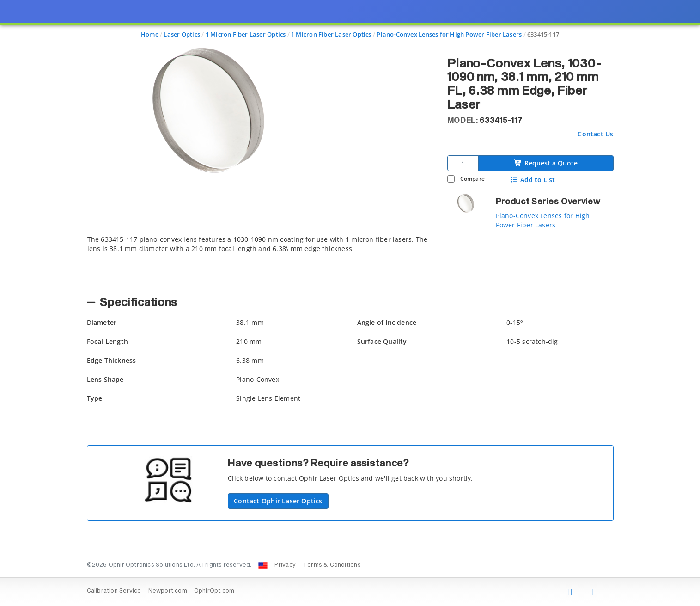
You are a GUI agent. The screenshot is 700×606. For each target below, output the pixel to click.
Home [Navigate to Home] (150, 34)
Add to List (533, 180)
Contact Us (595, 134)
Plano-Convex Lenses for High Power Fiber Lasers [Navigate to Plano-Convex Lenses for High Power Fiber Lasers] (449, 34)
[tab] (260, 259)
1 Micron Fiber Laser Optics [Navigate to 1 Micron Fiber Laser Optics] (246, 34)
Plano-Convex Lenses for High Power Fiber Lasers (543, 220)
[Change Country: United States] (263, 565)
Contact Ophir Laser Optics (278, 501)
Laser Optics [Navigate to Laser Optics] (182, 34)
